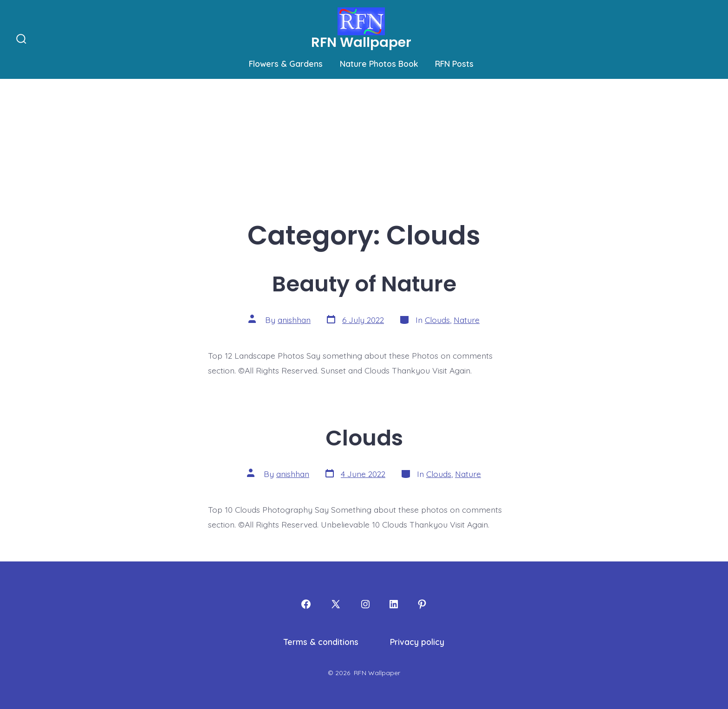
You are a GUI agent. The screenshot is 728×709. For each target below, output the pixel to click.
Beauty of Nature (364, 284)
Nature (467, 320)
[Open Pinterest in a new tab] (422, 604)
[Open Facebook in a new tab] (306, 604)
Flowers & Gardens (286, 64)
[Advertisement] (364, 148)
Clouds (437, 320)
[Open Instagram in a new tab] (365, 604)
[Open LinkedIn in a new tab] (394, 604)
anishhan (294, 320)
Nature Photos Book (379, 64)
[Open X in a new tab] (336, 604)
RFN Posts (454, 64)
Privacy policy (417, 642)
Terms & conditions (321, 642)
